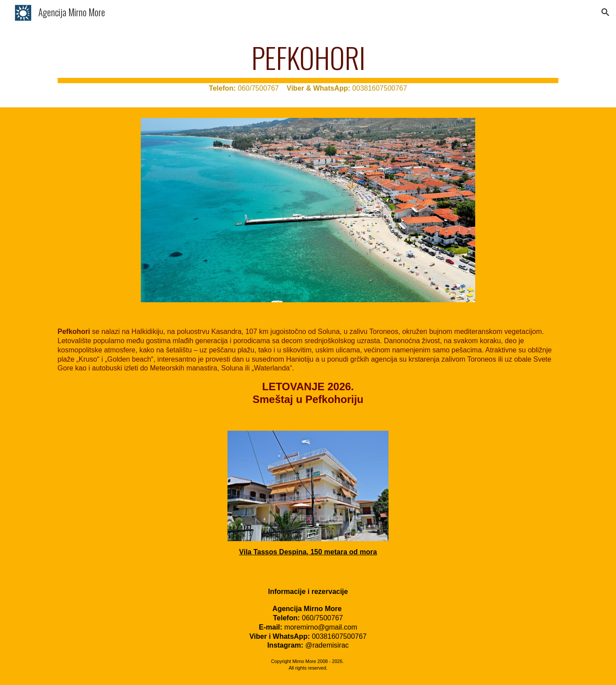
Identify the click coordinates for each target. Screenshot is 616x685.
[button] (605, 12)
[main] (308, 67)
